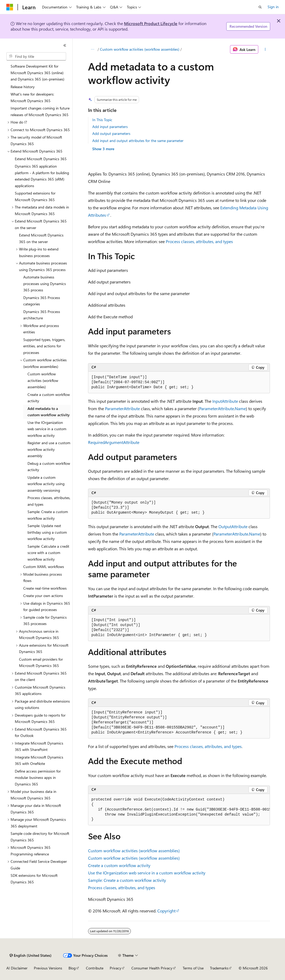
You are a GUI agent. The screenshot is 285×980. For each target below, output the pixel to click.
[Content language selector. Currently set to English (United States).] (31, 955)
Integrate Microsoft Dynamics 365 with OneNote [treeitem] (39, 760)
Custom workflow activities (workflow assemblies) (140, 49)
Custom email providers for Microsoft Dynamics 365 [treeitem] (41, 662)
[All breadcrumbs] (93, 49)
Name (240, 408)
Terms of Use (193, 968)
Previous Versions (48, 968)
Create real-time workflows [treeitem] (45, 588)
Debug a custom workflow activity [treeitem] (49, 467)
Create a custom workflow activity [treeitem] (49, 398)
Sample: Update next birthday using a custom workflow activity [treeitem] (47, 532)
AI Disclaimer (17, 968)
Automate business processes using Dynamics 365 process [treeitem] (45, 283)
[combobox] (36, 56)
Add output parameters (111, 133)
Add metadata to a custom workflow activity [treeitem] (49, 412)
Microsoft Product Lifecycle (151, 23)
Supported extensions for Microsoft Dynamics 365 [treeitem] (35, 196)
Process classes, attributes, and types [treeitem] (49, 501)
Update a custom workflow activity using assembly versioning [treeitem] (46, 484)
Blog (72, 968)
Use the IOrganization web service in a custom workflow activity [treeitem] (47, 429)
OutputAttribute (233, 526)
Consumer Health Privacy (152, 968)
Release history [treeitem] (23, 87)
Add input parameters (110, 127)
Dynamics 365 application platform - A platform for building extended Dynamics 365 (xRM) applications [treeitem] (42, 176)
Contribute (95, 968)
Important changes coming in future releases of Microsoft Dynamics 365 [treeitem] (40, 111)
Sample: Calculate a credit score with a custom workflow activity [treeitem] (48, 553)
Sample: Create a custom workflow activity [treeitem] (48, 515)
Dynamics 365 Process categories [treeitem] (42, 301)
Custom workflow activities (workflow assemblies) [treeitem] (43, 380)
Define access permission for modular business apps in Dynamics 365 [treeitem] (38, 778)
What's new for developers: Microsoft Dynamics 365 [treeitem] (32, 97)
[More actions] (265, 49)
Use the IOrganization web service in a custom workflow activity (147, 873)
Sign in (273, 7)
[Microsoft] (10, 7)
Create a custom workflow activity (119, 865)
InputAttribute (225, 401)
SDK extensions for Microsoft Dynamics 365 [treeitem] (34, 879)
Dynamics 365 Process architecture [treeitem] (42, 315)
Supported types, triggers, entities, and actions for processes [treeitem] (44, 346)
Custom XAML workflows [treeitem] (44, 567)
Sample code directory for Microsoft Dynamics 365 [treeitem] (40, 837)
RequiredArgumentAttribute (114, 442)
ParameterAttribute (122, 408)
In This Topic (102, 120)
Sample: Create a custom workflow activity (127, 880)
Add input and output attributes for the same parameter (138, 141)
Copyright (166, 911)
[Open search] (260, 7)
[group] (179, 810)
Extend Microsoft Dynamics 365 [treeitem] (41, 159)
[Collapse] (65, 45)
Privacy (116, 968)
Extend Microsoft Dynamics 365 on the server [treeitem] (41, 238)
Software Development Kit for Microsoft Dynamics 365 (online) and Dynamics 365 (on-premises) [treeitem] (37, 73)
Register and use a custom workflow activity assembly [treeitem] (49, 449)
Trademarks (219, 968)
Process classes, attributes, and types (199, 241)
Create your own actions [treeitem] (43, 596)
